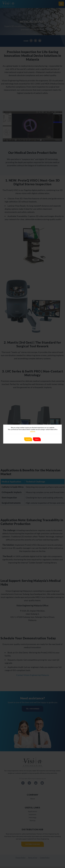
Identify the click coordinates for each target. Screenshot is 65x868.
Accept (28, 439)
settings (33, 431)
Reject (37, 439)
